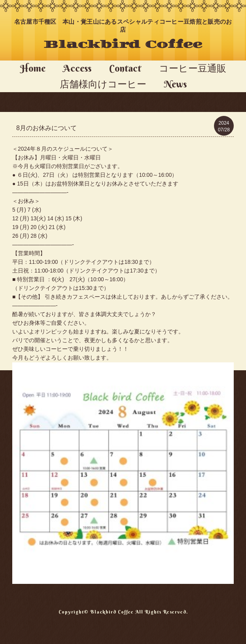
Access (77, 68)
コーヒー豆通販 (193, 68)
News (175, 84)
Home (33, 68)
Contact (125, 68)
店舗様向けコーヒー (103, 84)
